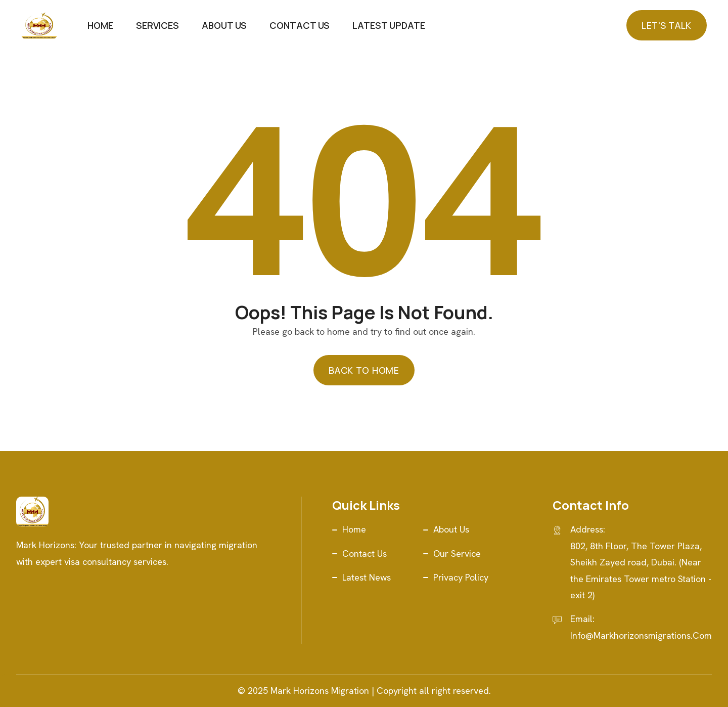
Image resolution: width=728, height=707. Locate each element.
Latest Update (389, 25)
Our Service (457, 554)
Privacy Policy (461, 577)
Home (100, 25)
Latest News (367, 577)
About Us (224, 25)
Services (157, 25)
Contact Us (300, 25)
